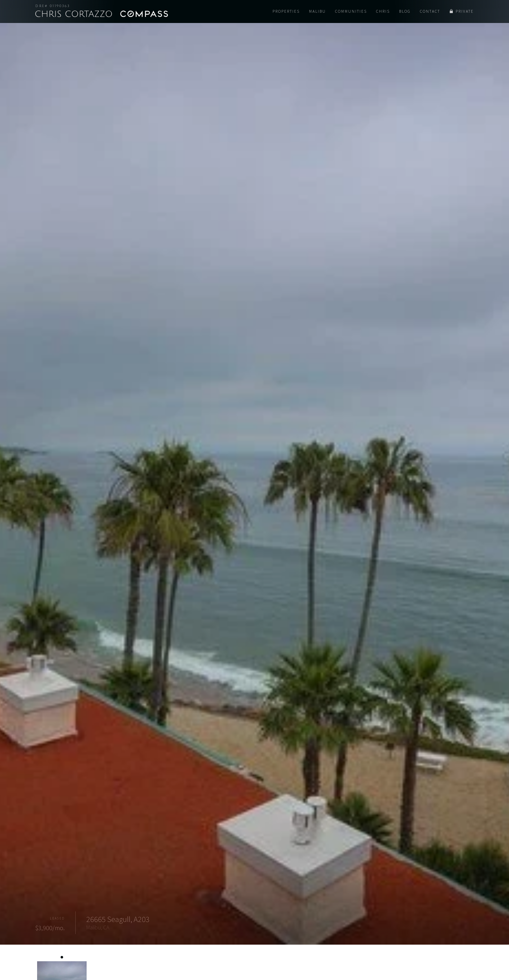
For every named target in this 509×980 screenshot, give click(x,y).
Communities (351, 11)
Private (465, 11)
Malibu (317, 11)
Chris (383, 11)
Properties (286, 11)
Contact (430, 11)
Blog (405, 11)
